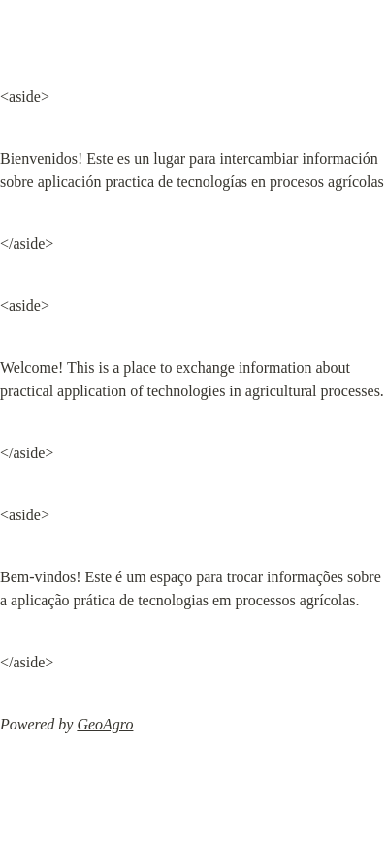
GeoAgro (105, 724)
